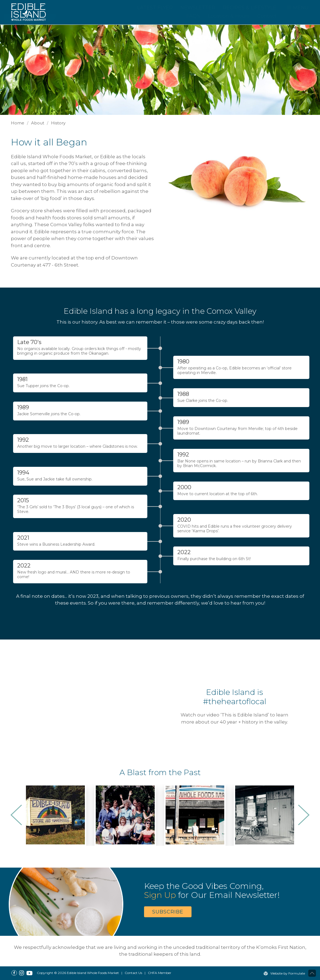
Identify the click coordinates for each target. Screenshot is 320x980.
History (58, 123)
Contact (267, 16)
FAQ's (193, 16)
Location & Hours (229, 16)
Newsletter (198, 8)
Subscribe (168, 912)
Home (18, 123)
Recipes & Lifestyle (250, 8)
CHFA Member (160, 973)
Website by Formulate (284, 973)
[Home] (31, 12)
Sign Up (160, 895)
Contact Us (133, 973)
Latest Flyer (155, 8)
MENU (297, 8)
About (38, 123)
